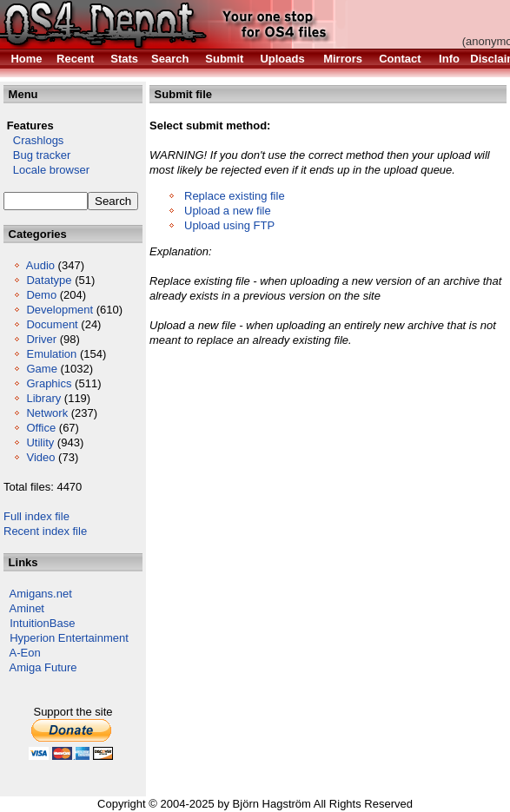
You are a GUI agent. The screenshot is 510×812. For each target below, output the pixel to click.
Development (60, 310)
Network (47, 413)
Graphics (49, 383)
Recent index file (45, 531)
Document (52, 324)
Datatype (49, 280)
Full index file (36, 516)
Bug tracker (37, 155)
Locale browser (46, 170)
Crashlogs (33, 140)
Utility (40, 442)
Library (43, 398)
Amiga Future (43, 667)
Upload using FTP (229, 225)
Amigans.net (41, 594)
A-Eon (25, 653)
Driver (41, 339)
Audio (40, 265)
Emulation (51, 354)
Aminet (27, 608)
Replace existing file (235, 196)
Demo (41, 295)
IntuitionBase (42, 623)
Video (40, 457)
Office (41, 428)
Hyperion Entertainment (69, 638)
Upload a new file (228, 211)
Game (41, 369)
